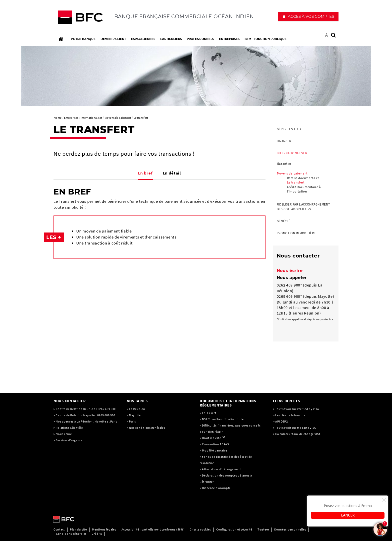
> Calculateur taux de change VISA (297, 434)
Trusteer (263, 529)
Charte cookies (200, 529)
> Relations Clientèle (68, 428)
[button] (308, 16)
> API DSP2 (280, 421)
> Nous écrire (63, 434)
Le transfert (296, 182)
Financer (284, 141)
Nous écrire (290, 271)
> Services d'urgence (68, 440)
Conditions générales (71, 534)
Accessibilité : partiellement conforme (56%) (153, 529)
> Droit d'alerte (210, 438)
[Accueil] (61, 39)
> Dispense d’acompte (215, 488)
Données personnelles (290, 529)
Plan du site (78, 529)
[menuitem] (306, 129)
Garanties (284, 164)
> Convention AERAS (214, 444)
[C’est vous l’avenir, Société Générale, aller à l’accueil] (86, 19)
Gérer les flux (289, 129)
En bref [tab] (145, 173)
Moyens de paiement (292, 173)
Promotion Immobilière (296, 233)
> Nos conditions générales (146, 428)
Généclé (284, 221)
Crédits (97, 534)
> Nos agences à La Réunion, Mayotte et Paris (85, 421)
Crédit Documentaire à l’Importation (304, 189)
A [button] (327, 35)
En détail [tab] (172, 173)
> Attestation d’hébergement (221, 469)
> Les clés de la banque (289, 415)
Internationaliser (292, 153)
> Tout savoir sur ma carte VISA (295, 428)
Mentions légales (104, 529)
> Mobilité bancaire (214, 450)
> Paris (131, 421)
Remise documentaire (303, 178)
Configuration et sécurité (234, 529)
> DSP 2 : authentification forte (222, 419)
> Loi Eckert (208, 413)
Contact (59, 529)
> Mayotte (134, 415)
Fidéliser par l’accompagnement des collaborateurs (303, 207)
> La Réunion (136, 409)
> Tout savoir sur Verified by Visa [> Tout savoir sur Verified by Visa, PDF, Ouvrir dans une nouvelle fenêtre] (296, 409)
